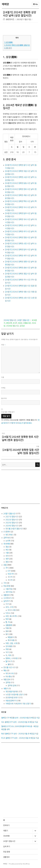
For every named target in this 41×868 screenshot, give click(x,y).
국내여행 (7, 544)
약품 (7, 628)
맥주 (7, 619)
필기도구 (9, 661)
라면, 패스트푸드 (12, 616)
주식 (7, 568)
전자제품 (9, 646)
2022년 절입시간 (12, 520)
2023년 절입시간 (12, 523)
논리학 (8, 541)
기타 (5, 583)
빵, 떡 (8, 622)
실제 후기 (7, 601)
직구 (7, 652)
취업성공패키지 (11, 701)
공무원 (8, 682)
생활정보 (7, 595)
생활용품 (9, 625)
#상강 (20, 323)
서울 (7, 553)
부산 (7, 550)
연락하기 (6, 825)
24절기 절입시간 (23, 320)
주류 (7, 649)
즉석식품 (11, 640)
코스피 (10, 580)
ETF (9, 571)
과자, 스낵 (9, 607)
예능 (5, 670)
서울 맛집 (9, 589)
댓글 (3, 345)
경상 (7, 547)
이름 (3, 377)
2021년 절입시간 (12, 517)
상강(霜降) (8, 42)
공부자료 (7, 538)
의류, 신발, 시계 (11, 643)
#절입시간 (27, 323)
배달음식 (11, 637)
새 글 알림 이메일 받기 (8, 412)
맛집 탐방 (7, 586)
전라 (7, 556)
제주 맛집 (9, 592)
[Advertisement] (21, 29)
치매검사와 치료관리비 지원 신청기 (18, 704)
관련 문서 (8, 48)
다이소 (8, 613)
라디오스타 (10, 673)
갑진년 (22, 326)
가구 (7, 604)
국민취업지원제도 (12, 692)
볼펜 (9, 664)
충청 (7, 562)
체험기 (6, 689)
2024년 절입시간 (10, 320)
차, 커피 (8, 655)
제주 (7, 559)
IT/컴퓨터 (7, 532)
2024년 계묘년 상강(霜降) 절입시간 (17, 45)
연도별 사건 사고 (9, 667)
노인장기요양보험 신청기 (14, 695)
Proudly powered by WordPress (19, 864)
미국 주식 (11, 574)
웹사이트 (4, 398)
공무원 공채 (12, 686)
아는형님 (9, 676)
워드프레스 (10, 535)
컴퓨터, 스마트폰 (12, 658)
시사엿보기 (7, 598)
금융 (5, 565)
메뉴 (36, 4)
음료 (7, 631)
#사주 (15, 323)
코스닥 (10, 577)
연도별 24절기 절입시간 (14, 529)
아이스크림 (12, 610)
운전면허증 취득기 (12, 698)
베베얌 (5, 4)
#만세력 (9, 323)
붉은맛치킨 (10, 19)
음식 (7, 634)
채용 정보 (7, 679)
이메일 (3, 388)
